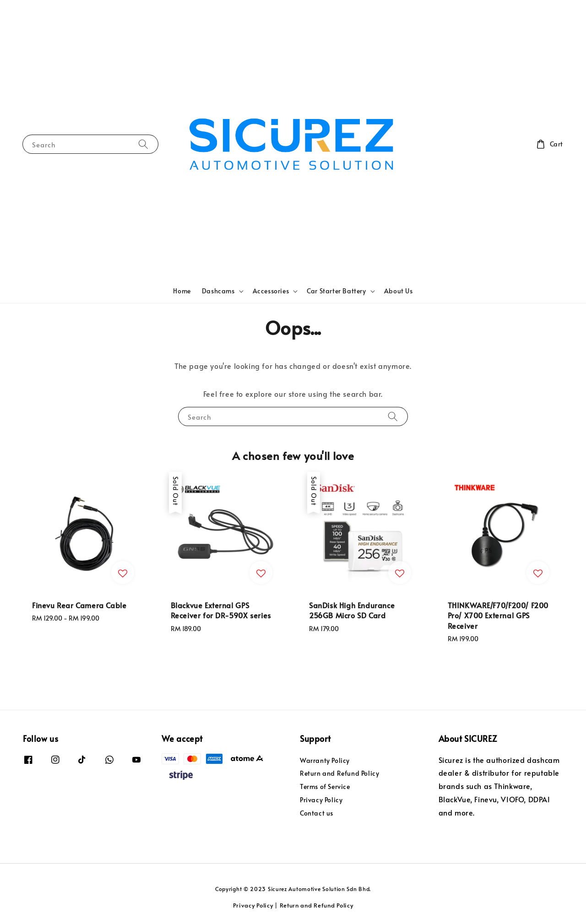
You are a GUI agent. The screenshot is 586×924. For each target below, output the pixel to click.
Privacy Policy (321, 800)
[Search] (143, 144)
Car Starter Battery (336, 291)
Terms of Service (325, 786)
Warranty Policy (325, 761)
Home (182, 291)
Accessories (271, 291)
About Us (399, 291)
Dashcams (218, 291)
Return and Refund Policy (339, 773)
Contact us (317, 813)
